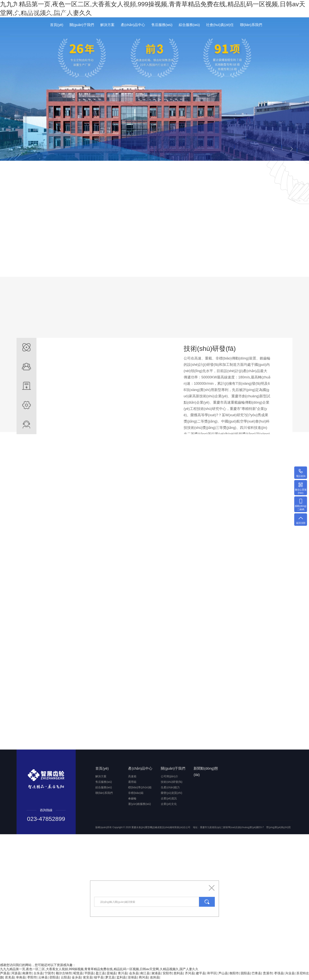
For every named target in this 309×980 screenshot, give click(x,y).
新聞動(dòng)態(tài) (206, 772)
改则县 (155, 978)
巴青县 (256, 974)
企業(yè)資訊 (169, 799)
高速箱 (132, 777)
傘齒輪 (132, 799)
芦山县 (223, 974)
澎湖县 (132, 978)
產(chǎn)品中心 (133, 25)
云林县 (43, 978)
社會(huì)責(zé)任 (220, 25)
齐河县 (190, 974)
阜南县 (21, 978)
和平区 (212, 974)
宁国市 (49, 974)
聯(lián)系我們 (251, 25)
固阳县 (245, 974)
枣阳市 (32, 978)
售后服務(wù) (162, 25)
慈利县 (178, 974)
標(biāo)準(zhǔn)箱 (140, 788)
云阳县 (65, 978)
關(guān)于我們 (82, 25)
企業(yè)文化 (169, 804)
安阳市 (167, 974)
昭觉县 (78, 974)
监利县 (121, 978)
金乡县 (76, 978)
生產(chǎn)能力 (170, 788)
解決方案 (107, 25)
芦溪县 (5, 974)
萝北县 (110, 978)
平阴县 (89, 974)
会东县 (134, 974)
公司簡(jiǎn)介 (169, 777)
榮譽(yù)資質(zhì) (171, 793)
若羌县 (10, 978)
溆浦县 (156, 974)
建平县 (201, 974)
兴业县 (290, 974)
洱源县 (16, 974)
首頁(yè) (57, 25)
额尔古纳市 (64, 974)
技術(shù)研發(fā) (172, 782)
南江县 (145, 974)
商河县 (143, 978)
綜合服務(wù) (189, 25)
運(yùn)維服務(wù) (139, 804)
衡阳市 (234, 974)
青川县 (123, 974)
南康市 (27, 974)
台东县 (38, 974)
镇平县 (99, 978)
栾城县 (111, 974)
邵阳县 (54, 978)
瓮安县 (88, 978)
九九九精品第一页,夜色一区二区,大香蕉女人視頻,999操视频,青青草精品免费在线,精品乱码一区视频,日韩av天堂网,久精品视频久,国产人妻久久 (99, 969)
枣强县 (279, 974)
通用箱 (132, 782)
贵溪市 (268, 974)
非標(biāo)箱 (136, 793)
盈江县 (100, 974)
